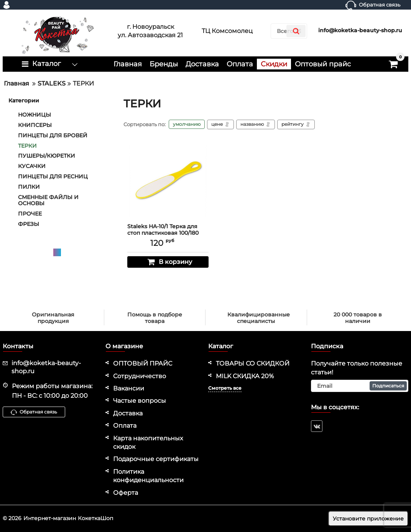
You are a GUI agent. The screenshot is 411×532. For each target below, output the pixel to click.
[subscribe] (360, 386)
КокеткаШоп (95, 518)
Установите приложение (368, 519)
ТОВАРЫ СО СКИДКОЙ (253, 363)
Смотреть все (225, 388)
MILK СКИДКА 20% (245, 376)
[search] (296, 31)
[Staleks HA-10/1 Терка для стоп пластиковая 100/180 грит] (168, 181)
